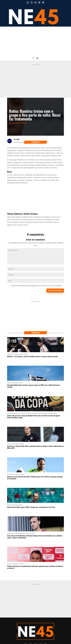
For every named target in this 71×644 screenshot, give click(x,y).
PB (29, 413)
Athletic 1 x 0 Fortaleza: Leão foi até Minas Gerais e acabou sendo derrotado (33, 356)
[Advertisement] (35, 41)
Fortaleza (16, 354)
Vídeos (26, 354)
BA (15, 123)
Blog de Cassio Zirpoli (13, 413)
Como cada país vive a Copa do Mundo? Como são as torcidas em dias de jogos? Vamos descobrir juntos (34, 417)
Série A (19, 123)
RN (35, 413)
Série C (18, 444)
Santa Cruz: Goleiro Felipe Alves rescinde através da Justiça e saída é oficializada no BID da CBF (35, 447)
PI (33, 413)
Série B (9, 354)
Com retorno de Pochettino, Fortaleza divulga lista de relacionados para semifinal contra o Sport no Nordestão (35, 537)
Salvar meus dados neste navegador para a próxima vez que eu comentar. (37, 286)
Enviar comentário (55, 290)
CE (12, 354)
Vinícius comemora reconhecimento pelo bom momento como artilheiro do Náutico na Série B (35, 567)
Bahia (11, 123)
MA (27, 413)
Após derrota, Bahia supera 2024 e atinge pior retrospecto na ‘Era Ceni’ (31, 507)
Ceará (9, 383)
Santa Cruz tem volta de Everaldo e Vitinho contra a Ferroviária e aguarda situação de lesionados (35, 478)
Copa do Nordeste (20, 533)
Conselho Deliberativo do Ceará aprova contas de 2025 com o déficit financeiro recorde (34, 386)
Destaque (16, 383)
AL (20, 413)
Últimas (24, 123)
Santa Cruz (10, 444)
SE (37, 413)
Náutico (9, 564)
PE (31, 413)
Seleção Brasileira (43, 413)
